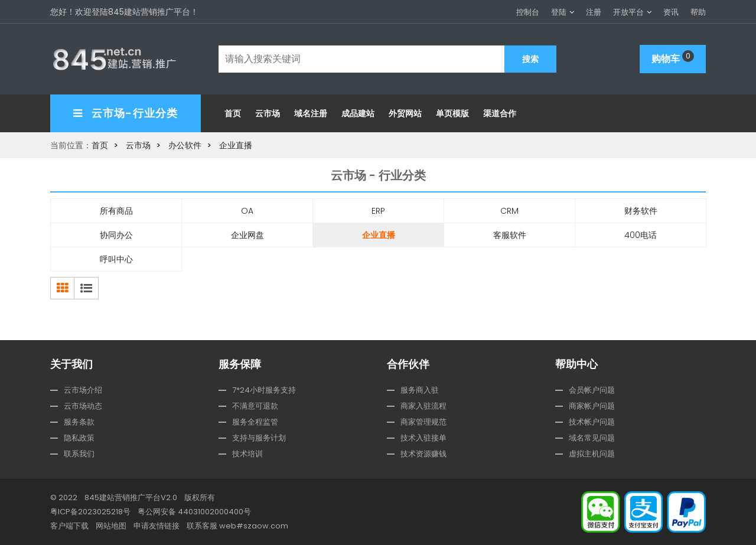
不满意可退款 (255, 406)
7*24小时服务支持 (264, 390)
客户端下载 (69, 526)
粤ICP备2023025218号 (90, 512)
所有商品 (116, 211)
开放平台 (628, 12)
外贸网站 (405, 113)
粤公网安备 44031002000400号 (194, 512)
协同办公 (116, 235)
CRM (509, 211)
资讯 (671, 12)
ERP (378, 211)
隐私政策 (79, 438)
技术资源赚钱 (423, 454)
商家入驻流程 (423, 406)
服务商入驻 (420, 390)
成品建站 (358, 113)
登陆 (559, 12)
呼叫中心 (116, 259)
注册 (594, 12)
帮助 (698, 12)
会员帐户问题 (592, 390)
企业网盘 (247, 235)
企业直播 (236, 145)
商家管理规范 (423, 422)
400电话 (641, 235)
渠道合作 (500, 113)
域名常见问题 (592, 438)
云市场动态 (83, 406)
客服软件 (510, 235)
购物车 (673, 58)
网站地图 (111, 526)
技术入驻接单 (423, 438)
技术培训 (247, 454)
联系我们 (79, 454)
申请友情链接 (157, 526)
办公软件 (185, 145)
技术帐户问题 (592, 422)
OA (247, 211)
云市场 (268, 113)
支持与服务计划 (259, 438)
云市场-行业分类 (126, 113)
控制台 (528, 12)
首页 (233, 113)
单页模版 (452, 113)
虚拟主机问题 (592, 454)
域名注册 (311, 113)
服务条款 (79, 422)
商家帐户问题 (592, 406)
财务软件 (641, 211)
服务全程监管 (255, 422)
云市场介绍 (83, 390)
